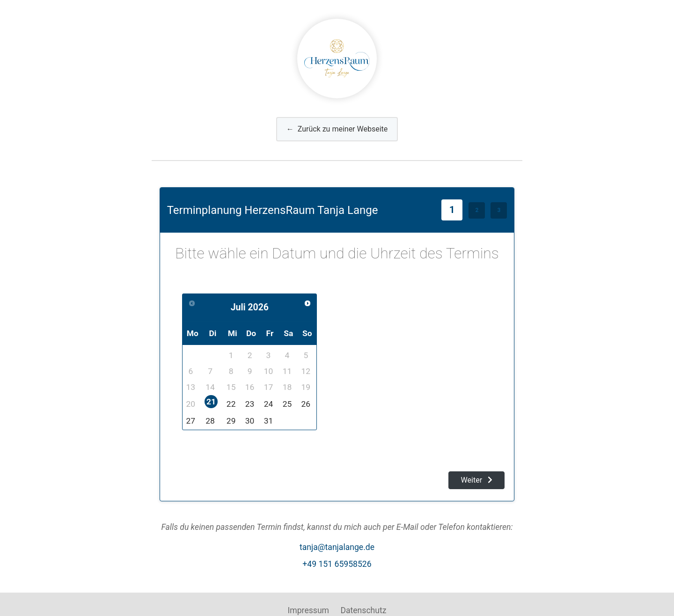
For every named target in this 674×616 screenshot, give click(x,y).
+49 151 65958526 (337, 564)
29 (231, 421)
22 (231, 404)
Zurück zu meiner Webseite (337, 129)
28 (210, 421)
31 (269, 421)
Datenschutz (363, 610)
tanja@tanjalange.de (337, 547)
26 (306, 404)
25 (287, 404)
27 (191, 421)
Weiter (477, 480)
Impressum (309, 610)
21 (211, 402)
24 (269, 404)
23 (250, 404)
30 (250, 421)
